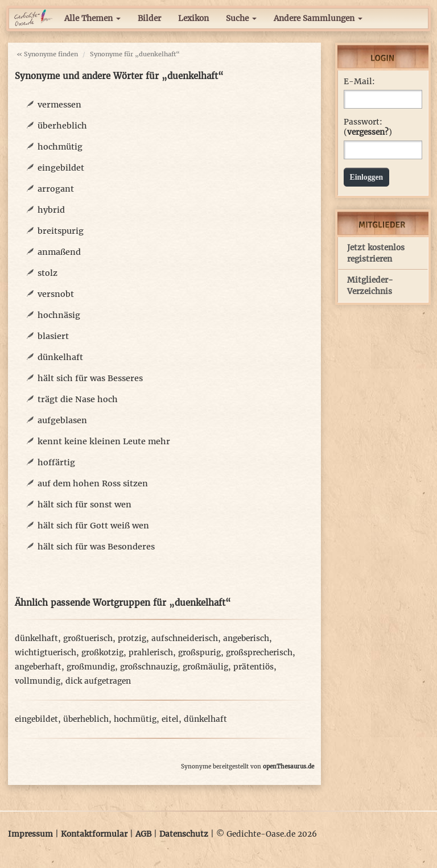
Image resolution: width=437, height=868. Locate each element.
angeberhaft (38, 667)
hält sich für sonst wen (84, 505)
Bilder (149, 18)
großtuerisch (88, 638)
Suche (241, 18)
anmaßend (59, 252)
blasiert (53, 336)
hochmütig (60, 147)
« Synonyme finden (47, 54)
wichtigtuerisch (46, 653)
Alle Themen (92, 18)
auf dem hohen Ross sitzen (93, 483)
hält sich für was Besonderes (96, 547)
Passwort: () (368, 127)
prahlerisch (151, 653)
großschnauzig (149, 667)
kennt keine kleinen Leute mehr (104, 441)
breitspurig (61, 231)
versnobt (56, 294)
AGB (143, 834)
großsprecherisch (259, 653)
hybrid (51, 210)
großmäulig (205, 667)
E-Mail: (359, 82)
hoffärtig (56, 462)
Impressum (30, 834)
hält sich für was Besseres (90, 378)
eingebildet (61, 168)
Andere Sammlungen (318, 18)
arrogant (56, 189)
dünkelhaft (60, 357)
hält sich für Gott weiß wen (93, 526)
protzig (132, 638)
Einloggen (367, 177)
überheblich (62, 126)
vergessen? (368, 132)
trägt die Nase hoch (78, 399)
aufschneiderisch (185, 638)
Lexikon (193, 18)
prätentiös (253, 667)
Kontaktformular (94, 834)
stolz (48, 273)
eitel (170, 719)
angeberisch (246, 638)
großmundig (91, 667)
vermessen (59, 105)
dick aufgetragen (98, 681)
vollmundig (38, 681)
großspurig (199, 653)
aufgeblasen (62, 420)
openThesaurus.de (288, 766)
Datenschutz (184, 834)
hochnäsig (59, 315)
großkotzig (102, 653)
